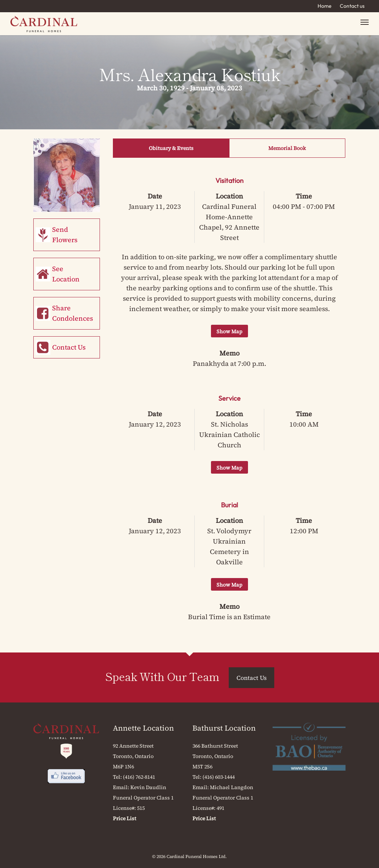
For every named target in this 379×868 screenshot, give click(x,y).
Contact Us (69, 347)
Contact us (352, 6)
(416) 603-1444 (219, 777)
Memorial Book (287, 148)
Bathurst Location (224, 728)
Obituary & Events (171, 148)
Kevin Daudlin (148, 787)
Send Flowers (65, 235)
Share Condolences (73, 313)
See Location (66, 274)
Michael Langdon (232, 787)
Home (325, 6)
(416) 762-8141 (139, 777)
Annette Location (143, 728)
